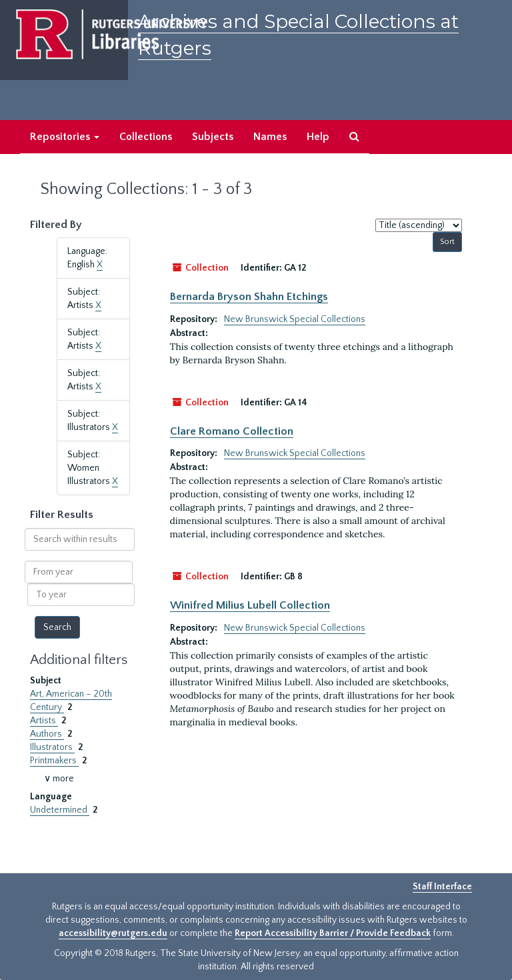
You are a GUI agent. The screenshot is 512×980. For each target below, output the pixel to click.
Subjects (213, 137)
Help (318, 137)
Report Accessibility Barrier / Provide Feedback (333, 933)
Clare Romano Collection (232, 431)
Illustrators (52, 747)
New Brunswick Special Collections (295, 319)
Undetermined (60, 810)
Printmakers (54, 761)
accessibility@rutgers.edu (113, 933)
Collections (146, 137)
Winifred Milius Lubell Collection (250, 605)
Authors (47, 734)
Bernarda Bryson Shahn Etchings (249, 297)
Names (270, 137)
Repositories (65, 137)
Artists (44, 721)
